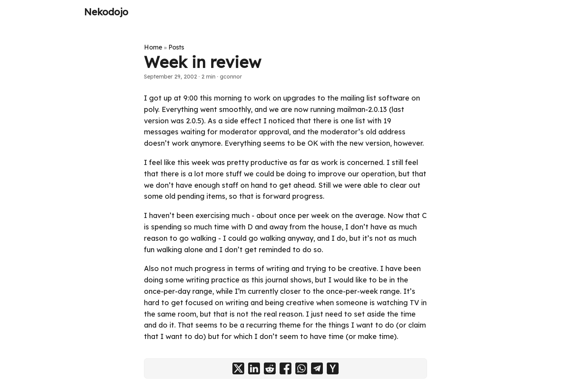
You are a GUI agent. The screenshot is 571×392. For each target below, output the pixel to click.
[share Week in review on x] (238, 368)
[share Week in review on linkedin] (254, 368)
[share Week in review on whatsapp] (301, 368)
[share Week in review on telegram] (317, 368)
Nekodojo (106, 12)
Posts (176, 47)
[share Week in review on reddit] (270, 368)
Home (153, 47)
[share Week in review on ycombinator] (333, 368)
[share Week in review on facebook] (285, 368)
